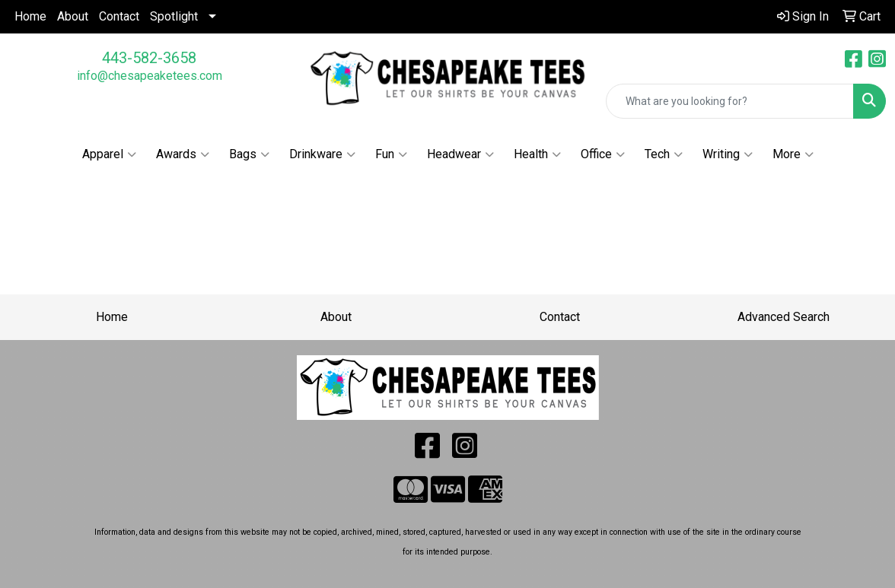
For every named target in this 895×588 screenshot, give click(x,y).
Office (603, 154)
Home (30, 16)
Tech (664, 154)
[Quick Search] (730, 101)
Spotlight (174, 16)
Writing (728, 154)
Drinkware (322, 154)
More (793, 154)
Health (537, 154)
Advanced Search (784, 317)
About (73, 16)
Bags (249, 154)
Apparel (109, 154)
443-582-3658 (149, 58)
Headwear (460, 154)
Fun (391, 154)
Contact (119, 16)
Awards (183, 154)
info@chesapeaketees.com (150, 76)
